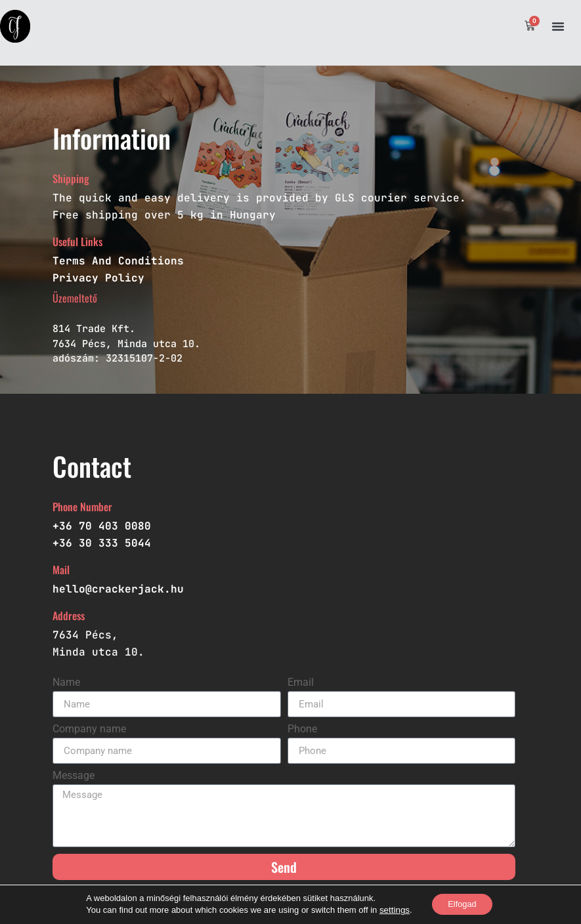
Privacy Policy (98, 278)
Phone (302, 729)
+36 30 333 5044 (102, 543)
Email (301, 683)
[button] (558, 26)
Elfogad (462, 904)
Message (74, 776)
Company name (89, 729)
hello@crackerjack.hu (118, 589)
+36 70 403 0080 (102, 526)
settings (390, 909)
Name (66, 683)
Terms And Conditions (118, 261)
